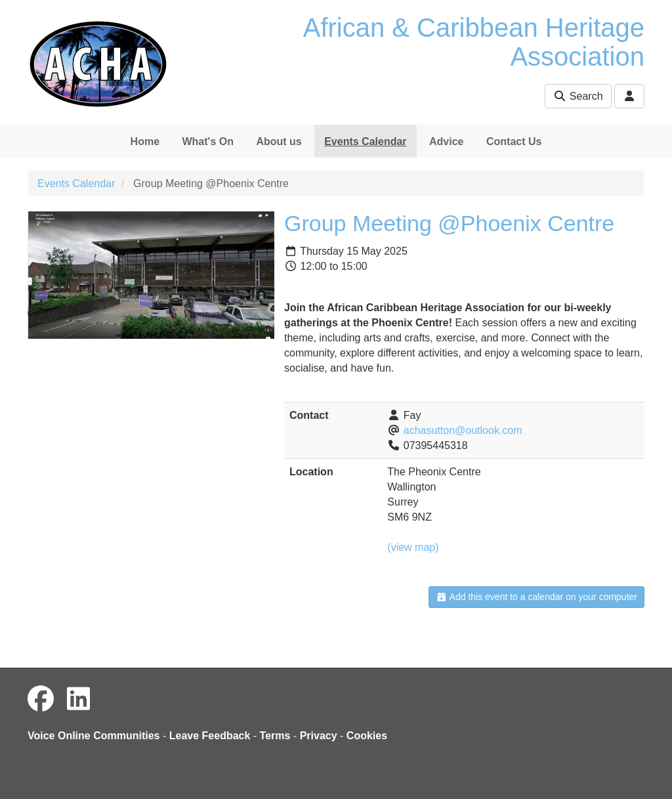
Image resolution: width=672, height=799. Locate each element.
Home (145, 141)
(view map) (413, 547)
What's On (207, 141)
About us (279, 141)
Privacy (319, 736)
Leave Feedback (210, 736)
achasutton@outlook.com (463, 430)
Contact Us (514, 141)
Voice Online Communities (94, 736)
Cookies (367, 736)
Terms (275, 736)
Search (578, 96)
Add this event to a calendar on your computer (536, 597)
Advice (446, 141)
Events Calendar (365, 141)
